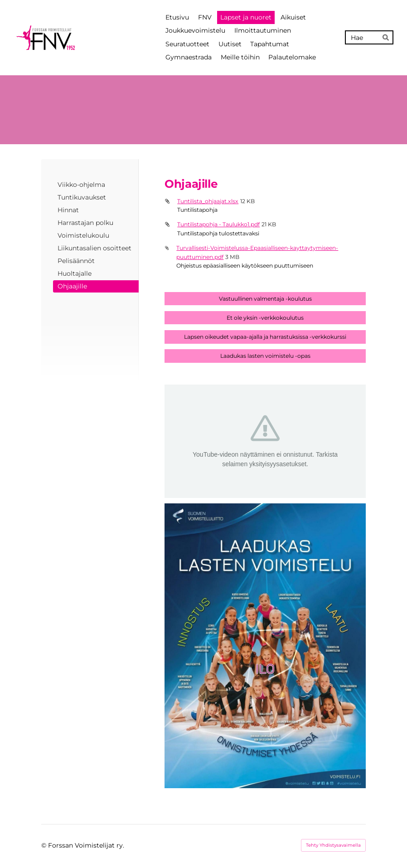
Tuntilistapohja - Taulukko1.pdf (218, 224)
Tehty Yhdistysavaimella (333, 845)
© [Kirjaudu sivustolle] (45, 845)
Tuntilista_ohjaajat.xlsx (208, 201)
